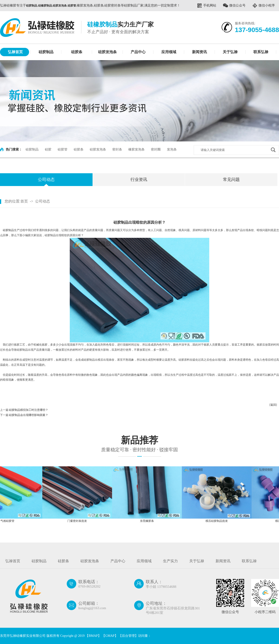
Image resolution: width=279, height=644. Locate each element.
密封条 (117, 149)
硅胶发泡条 (107, 52)
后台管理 (128, 636)
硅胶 (48, 149)
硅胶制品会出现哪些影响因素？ (29, 415)
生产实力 (170, 561)
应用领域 (169, 52)
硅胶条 (77, 52)
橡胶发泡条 (136, 149)
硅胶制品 (46, 52)
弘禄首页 (15, 52)
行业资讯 (139, 180)
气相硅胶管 (9, 521)
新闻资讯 (199, 52)
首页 (24, 201)
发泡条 (172, 149)
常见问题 (231, 180)
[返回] (273, 405)
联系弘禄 (261, 52)
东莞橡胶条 (148, 521)
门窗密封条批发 (78, 521)
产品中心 (138, 52)
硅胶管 (63, 149)
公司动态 (46, 180)
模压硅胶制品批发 (218, 521)
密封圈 (156, 149)
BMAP (93, 636)
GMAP (110, 636)
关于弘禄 (230, 52)
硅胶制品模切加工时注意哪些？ (29, 410)
